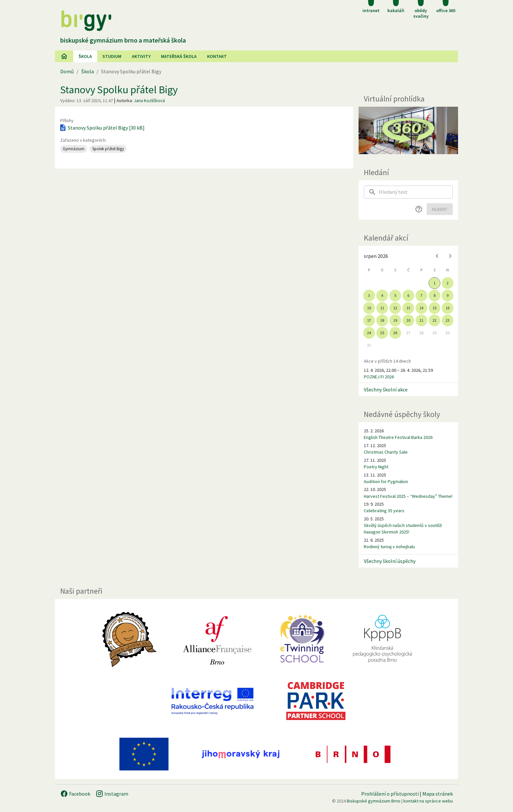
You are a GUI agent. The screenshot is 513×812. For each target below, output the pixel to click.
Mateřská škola (179, 56)
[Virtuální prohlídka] (408, 130)
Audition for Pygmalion (386, 481)
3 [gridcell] (369, 295)
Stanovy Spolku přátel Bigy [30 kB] (102, 128)
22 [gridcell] (434, 320)
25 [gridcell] (382, 333)
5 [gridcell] (395, 295)
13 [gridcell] (408, 308)
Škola (85, 56)
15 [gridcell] (434, 308)
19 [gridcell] (395, 320)
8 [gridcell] (434, 295)
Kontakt (217, 56)
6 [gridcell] (408, 295)
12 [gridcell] (395, 308)
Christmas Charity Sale (386, 452)
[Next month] (450, 256)
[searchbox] (416, 192)
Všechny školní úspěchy (390, 561)
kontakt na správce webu (428, 801)
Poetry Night (376, 467)
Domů (67, 71)
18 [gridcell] (382, 320)
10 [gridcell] (369, 308)
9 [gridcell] (448, 295)
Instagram (112, 794)
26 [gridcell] (395, 333)
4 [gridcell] (382, 295)
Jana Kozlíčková (149, 100)
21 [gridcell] (421, 320)
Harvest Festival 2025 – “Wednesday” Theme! (408, 496)
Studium (112, 56)
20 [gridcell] (408, 320)
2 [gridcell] (448, 283)
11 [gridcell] (382, 308)
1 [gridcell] (434, 283)
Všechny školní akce (386, 389)
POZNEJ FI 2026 (379, 377)
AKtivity (141, 56)
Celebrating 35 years (384, 511)
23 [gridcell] (448, 320)
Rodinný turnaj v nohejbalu (389, 547)
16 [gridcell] (448, 308)
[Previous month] (437, 256)
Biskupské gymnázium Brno (374, 801)
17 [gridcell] (369, 320)
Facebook (75, 794)
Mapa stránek (438, 794)
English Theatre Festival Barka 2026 (398, 437)
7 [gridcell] (421, 295)
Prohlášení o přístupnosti (390, 794)
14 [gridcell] (421, 308)
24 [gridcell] (369, 333)
